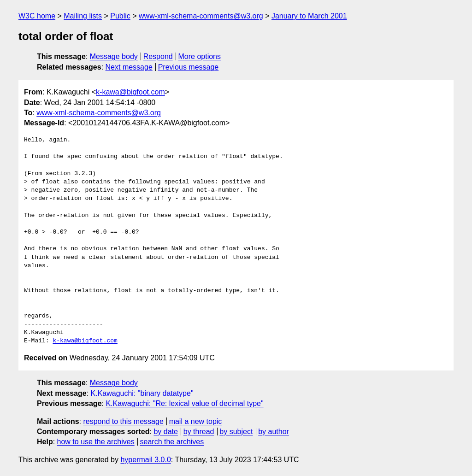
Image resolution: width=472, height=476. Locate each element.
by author (274, 432)
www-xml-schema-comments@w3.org (201, 16)
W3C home (37, 16)
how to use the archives (96, 442)
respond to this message (123, 421)
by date (165, 432)
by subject (236, 432)
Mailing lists (83, 16)
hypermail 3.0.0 (145, 460)
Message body (114, 56)
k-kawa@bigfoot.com (130, 92)
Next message (129, 67)
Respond (158, 56)
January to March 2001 (309, 16)
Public (120, 16)
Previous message (189, 67)
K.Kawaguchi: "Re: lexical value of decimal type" (184, 403)
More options (200, 56)
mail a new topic (196, 421)
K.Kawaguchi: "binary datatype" (142, 393)
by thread (199, 432)
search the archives (172, 442)
